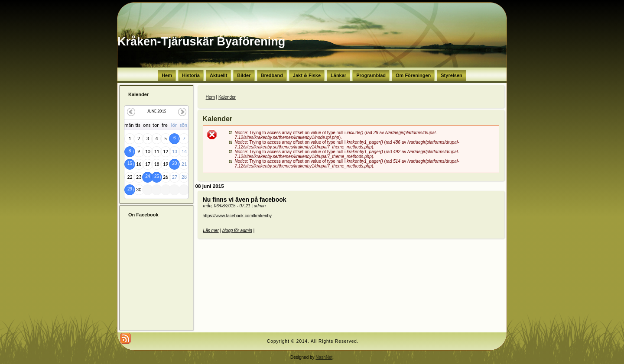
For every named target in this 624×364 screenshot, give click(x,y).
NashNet (324, 357)
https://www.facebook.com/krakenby (237, 216)
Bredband (272, 75)
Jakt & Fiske (307, 75)
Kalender (227, 97)
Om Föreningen (413, 75)
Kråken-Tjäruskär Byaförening (201, 42)
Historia (191, 75)
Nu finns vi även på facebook (245, 200)
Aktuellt (218, 75)
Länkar (338, 75)
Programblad (371, 75)
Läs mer (211, 230)
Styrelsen (452, 75)
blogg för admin (237, 230)
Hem (167, 75)
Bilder (244, 75)
